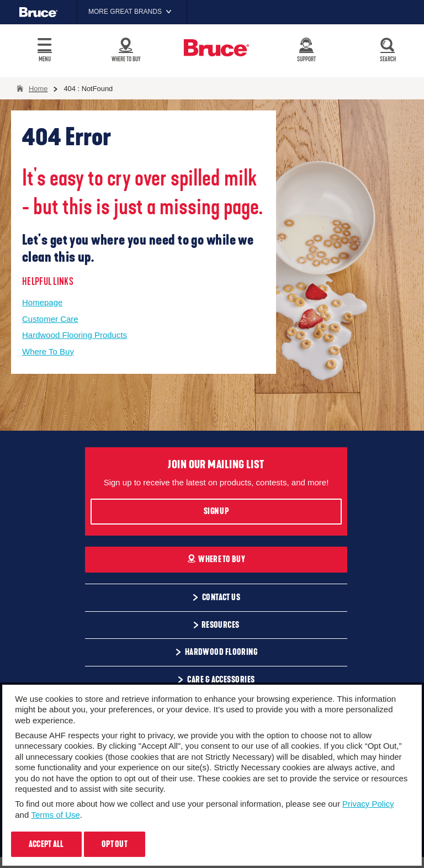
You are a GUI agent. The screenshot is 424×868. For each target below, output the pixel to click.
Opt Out (115, 844)
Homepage (42, 302)
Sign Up (216, 511)
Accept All (46, 844)
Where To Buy (48, 351)
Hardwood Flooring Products (75, 335)
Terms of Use (55, 815)
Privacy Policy (368, 804)
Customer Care (50, 319)
